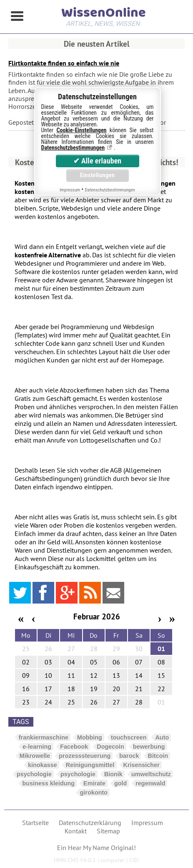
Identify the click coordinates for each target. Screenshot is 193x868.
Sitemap (108, 831)
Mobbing (90, 737)
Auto (162, 737)
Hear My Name (89, 848)
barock (129, 756)
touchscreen (129, 737)
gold (120, 783)
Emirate (94, 783)
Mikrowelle (35, 756)
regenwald (150, 783)
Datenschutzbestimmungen (73, 148)
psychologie (34, 774)
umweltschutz (151, 774)
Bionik (113, 774)
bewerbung (149, 747)
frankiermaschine (44, 737)
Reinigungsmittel (90, 765)
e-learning (37, 747)
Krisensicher (142, 765)
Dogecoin (110, 747)
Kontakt (76, 831)
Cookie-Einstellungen (82, 130)
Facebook (74, 747)
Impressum (147, 823)
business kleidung (49, 783)
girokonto (94, 793)
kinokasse (43, 765)
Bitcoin (158, 756)
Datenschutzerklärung (90, 823)
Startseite (35, 823)
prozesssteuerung (85, 756)
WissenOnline (103, 15)
